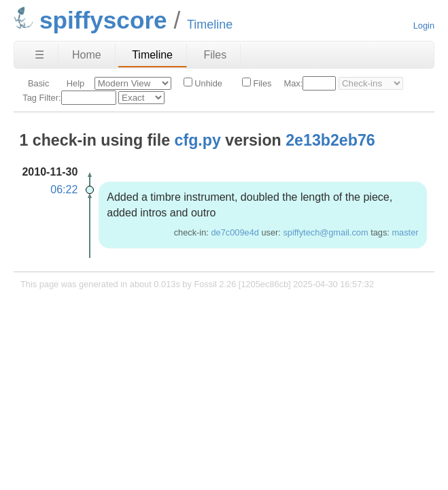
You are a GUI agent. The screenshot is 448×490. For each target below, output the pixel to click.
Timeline (152, 55)
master (405, 232)
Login (424, 26)
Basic (38, 83)
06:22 (64, 190)
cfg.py (198, 140)
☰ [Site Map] (39, 55)
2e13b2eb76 (330, 140)
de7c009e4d (235, 232)
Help (75, 83)
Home (87, 55)
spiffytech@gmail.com (325, 232)
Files (215, 55)
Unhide (203, 83)
